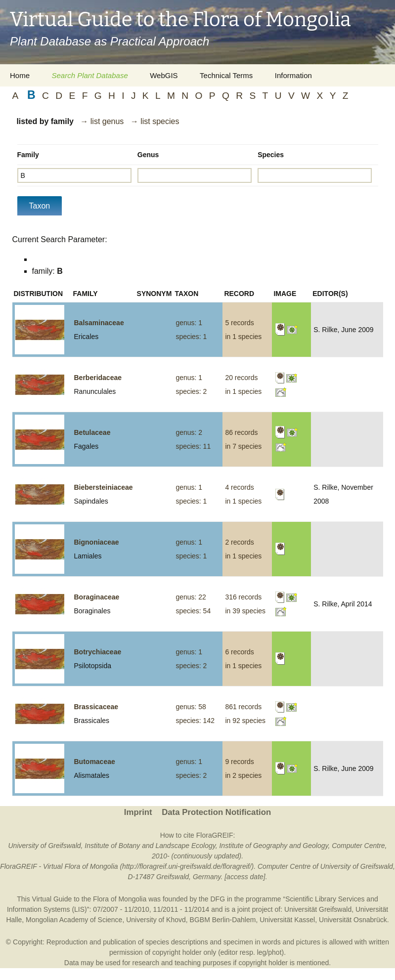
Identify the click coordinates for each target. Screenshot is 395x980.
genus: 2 (189, 432)
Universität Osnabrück (353, 920)
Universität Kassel (287, 920)
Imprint (138, 812)
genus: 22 (191, 597)
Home (20, 75)
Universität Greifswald (318, 909)
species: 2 (191, 391)
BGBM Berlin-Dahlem (223, 920)
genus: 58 (191, 707)
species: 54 (193, 611)
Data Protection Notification (216, 812)
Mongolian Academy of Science (74, 920)
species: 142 (195, 721)
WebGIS (164, 75)
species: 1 (191, 337)
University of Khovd (156, 920)
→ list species (155, 121)
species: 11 (193, 446)
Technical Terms (226, 75)
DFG (218, 899)
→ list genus (102, 121)
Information (293, 75)
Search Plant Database (89, 75)
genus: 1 (189, 323)
